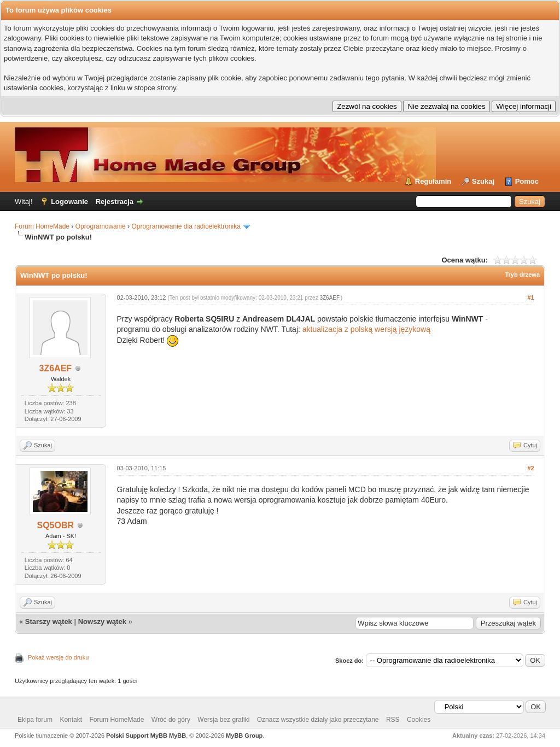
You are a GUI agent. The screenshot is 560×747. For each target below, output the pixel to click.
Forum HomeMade (42, 226)
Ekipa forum (35, 720)
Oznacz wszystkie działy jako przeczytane (318, 720)
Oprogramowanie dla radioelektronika (186, 226)
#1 (530, 297)
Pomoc (527, 181)
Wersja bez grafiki (223, 720)
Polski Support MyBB (137, 736)
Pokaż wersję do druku (58, 657)
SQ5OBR (56, 525)
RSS (393, 720)
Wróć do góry (171, 720)
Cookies (419, 720)
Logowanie (69, 202)
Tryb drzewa (522, 275)
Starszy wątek (49, 621)
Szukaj (483, 181)
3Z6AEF (56, 368)
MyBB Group (244, 736)
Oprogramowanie (101, 226)
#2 (530, 468)
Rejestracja (115, 202)
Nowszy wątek (102, 621)
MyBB (177, 736)
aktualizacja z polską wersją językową (366, 329)
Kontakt (71, 720)
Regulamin (433, 181)
